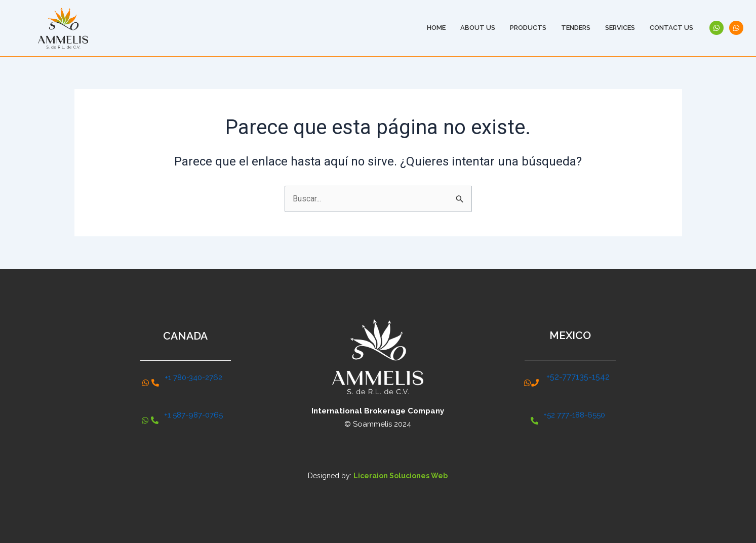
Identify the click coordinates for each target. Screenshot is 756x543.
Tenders (576, 28)
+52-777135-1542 (578, 377)
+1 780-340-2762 (193, 378)
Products (528, 28)
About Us (478, 28)
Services (620, 28)
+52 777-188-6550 (574, 415)
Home (436, 28)
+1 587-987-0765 (193, 415)
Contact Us (671, 28)
